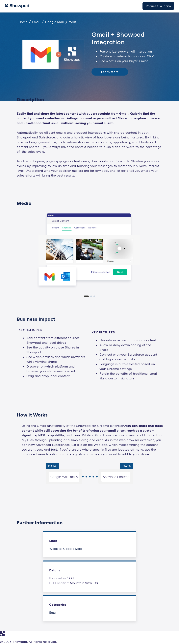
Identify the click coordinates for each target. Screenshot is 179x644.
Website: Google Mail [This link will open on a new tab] (65, 549)
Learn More (110, 72)
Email (53, 612)
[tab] (86, 296)
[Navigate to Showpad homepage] (17, 6)
